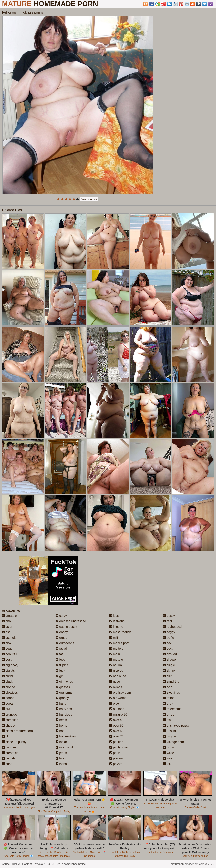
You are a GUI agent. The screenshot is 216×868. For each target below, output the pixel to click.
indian (62, 742)
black (7, 682)
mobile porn (119, 643)
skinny (169, 671)
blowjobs (10, 692)
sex (167, 643)
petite (115, 753)
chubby (9, 725)
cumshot (10, 758)
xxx (167, 764)
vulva (169, 747)
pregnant (118, 758)
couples (9, 747)
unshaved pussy (176, 725)
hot (60, 731)
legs (114, 616)
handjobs (64, 714)
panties (116, 742)
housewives (66, 736)
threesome (172, 709)
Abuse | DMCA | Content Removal (23, 864)
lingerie (116, 627)
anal (7, 621)
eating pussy (66, 627)
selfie (169, 638)
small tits (171, 682)
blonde (9, 687)
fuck (60, 671)
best (7, 660)
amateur (10, 616)
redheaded (172, 627)
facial (61, 649)
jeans (61, 753)
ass (6, 632)
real (167, 621)
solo (168, 687)
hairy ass (64, 709)
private (116, 764)
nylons (116, 687)
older (115, 703)
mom (115, 654)
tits (167, 720)
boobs (8, 698)
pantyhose (118, 747)
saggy (169, 632)
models (116, 649)
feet (60, 660)
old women (119, 698)
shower (170, 660)
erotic (61, 638)
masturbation (120, 632)
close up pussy (14, 742)
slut (167, 676)
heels (61, 720)
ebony (62, 632)
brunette (10, 714)
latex (61, 758)
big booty (10, 665)
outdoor (117, 709)
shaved (170, 654)
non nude (118, 676)
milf (114, 638)
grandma (64, 692)
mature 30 (118, 714)
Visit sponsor (89, 199)
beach (8, 649)
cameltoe (10, 720)
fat (59, 654)
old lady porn (120, 692)
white (169, 753)
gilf (60, 676)
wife (168, 758)
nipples (116, 671)
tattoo (169, 698)
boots (8, 703)
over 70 (117, 736)
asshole (9, 638)
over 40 (117, 720)
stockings (171, 692)
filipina (62, 665)
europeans (65, 643)
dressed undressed (71, 621)
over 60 (117, 731)
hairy (61, 703)
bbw (7, 643)
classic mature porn (17, 731)
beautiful (10, 654)
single (169, 665)
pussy (169, 616)
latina (61, 764)
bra (6, 709)
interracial (64, 747)
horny (61, 725)
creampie (10, 753)
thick (168, 703)
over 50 (117, 725)
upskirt (170, 731)
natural (116, 665)
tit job (169, 714)
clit (6, 736)
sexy (168, 649)
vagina (170, 736)
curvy (61, 616)
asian (8, 627)
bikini (7, 676)
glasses (63, 687)
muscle (116, 660)
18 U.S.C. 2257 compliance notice (65, 864)
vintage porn (174, 742)
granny (62, 698)
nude (115, 682)
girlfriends (64, 682)
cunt (7, 764)
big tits (8, 671)
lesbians (117, 621)
